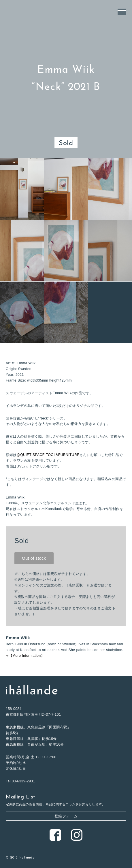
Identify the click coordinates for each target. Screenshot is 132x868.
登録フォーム (66, 816)
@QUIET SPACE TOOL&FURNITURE (48, 455)
